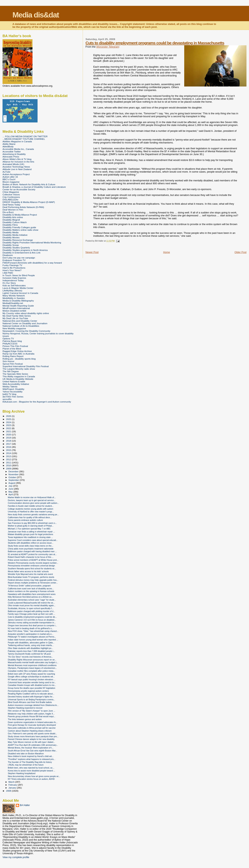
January (13, 788)
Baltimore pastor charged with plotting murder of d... (31, 611)
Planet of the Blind (12, 349)
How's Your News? (12, 270)
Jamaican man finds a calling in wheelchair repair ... (31, 532)
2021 (9, 431)
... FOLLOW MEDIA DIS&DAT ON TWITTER (25, 136)
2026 (9, 416)
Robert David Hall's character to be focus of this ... (31, 557)
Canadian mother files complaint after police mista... (31, 671)
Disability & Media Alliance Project (20, 215)
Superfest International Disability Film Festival (26, 366)
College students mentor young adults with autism (30, 509)
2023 (9, 425)
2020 (9, 434)
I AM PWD (8, 273)
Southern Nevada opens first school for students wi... (32, 568)
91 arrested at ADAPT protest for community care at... (32, 554)
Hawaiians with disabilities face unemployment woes (32, 594)
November (14, 474)
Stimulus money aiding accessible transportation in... (32, 623)
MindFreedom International (16, 308)
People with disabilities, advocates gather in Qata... (31, 643)
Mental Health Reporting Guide (18, 306)
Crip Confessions (11, 197)
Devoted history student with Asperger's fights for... (31, 697)
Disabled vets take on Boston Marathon (26, 754)
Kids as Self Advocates (14, 285)
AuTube (7, 172)
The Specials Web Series (15, 374)
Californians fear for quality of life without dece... (30, 517)
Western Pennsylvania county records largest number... (33, 563)
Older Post (241, 252)
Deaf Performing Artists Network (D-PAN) (23, 207)
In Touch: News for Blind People (19, 275)
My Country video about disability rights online (26, 313)
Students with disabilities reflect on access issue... (31, 543)
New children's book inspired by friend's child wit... (31, 756)
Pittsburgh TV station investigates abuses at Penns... (32, 637)
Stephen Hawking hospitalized (22, 773)
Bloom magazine (11, 182)
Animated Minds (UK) (13, 164)
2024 (9, 422)
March (12, 782)
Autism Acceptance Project (16, 174)
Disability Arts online (13, 217)
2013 (9, 456)
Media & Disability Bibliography (18, 301)
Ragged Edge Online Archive (17, 351)
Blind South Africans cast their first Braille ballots (30, 702)
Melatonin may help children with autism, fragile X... (31, 714)
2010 (9, 465)
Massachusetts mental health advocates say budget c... (33, 662)
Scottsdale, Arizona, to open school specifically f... (31, 608)
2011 (9, 462)
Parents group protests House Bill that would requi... (32, 716)
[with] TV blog (9, 394)
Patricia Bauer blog (12, 341)
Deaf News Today (11, 205)
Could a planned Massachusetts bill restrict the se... (31, 603)
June (11, 489)
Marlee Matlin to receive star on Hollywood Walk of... (32, 497)
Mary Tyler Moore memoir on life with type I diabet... (31, 742)
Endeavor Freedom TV (14, 260)
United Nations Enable (14, 381)
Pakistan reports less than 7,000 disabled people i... (31, 651)
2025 (9, 419)
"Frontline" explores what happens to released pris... (32, 759)
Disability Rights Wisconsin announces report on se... (32, 660)
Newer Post (92, 252)
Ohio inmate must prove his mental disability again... (32, 605)
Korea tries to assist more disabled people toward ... (31, 771)
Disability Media (11, 232)
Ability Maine (9, 144)
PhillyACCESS (10, 344)
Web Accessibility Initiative (16, 384)
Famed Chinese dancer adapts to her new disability (31, 739)
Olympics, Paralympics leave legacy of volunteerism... (32, 668)
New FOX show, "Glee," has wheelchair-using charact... (33, 631)
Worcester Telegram (108, 47)
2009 (9, 468)
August (12, 483)
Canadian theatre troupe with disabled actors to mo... (32, 685)
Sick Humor (8, 361)
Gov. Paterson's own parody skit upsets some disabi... (32, 734)
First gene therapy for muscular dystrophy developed (32, 725)
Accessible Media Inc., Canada (18, 149)
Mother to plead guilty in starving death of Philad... (31, 526)
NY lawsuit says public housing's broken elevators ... (32, 679)
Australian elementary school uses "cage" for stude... (32, 600)
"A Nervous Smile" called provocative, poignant (29, 586)
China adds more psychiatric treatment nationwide (31, 549)
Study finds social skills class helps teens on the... (30, 546)
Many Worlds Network (14, 296)
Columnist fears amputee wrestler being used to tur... (32, 682)
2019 (9, 438)
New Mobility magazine (14, 328)
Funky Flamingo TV (12, 265)
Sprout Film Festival (13, 364)
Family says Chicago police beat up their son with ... (31, 614)
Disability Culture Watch (15, 222)
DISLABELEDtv (10, 200)
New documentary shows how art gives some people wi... (34, 776)
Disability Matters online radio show (20, 230)
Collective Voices (11, 194)
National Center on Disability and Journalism (25, 323)
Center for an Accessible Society (19, 189)
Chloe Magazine (11, 192)
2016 (9, 447)
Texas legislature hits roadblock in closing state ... (30, 537)
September (14, 480)
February (13, 785)
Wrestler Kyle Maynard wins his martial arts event (30, 574)
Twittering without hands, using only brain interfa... (31, 645)
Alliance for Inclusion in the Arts (18, 162)
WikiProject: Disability (13, 389)
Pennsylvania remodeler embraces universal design (31, 566)
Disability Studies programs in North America (25, 250)
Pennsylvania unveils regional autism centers (28, 691)
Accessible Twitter (12, 152)
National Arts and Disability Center (20, 321)
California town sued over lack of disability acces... (31, 589)
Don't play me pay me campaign (19, 258)
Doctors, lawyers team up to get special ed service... (32, 500)
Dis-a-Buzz (8, 212)
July (11, 486)
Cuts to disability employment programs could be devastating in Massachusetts (155, 43)
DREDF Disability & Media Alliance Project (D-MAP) (29, 202)
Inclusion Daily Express (14, 278)
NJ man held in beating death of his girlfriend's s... (31, 628)
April (11, 494)
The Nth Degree (11, 371)
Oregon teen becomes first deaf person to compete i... (32, 625)
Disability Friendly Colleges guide (19, 227)
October (13, 477)
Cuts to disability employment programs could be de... (32, 617)
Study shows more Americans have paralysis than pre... (33, 736)
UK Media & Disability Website (18, 379)
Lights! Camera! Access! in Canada (20, 293)
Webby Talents (10, 386)
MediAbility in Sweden (14, 298)
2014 (9, 453)
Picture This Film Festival (15, 346)
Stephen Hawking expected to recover (25, 708)
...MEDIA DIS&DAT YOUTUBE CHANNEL (24, 139)
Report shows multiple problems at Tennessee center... (33, 583)
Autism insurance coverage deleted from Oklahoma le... (33, 705)
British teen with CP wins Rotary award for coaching (31, 674)
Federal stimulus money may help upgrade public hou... (33, 580)
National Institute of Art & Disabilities (21, 326)
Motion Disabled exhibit (14, 311)
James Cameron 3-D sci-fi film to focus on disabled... (32, 620)
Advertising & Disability (14, 154)
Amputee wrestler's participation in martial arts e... (31, 634)
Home (167, 252)
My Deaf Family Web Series (17, 316)
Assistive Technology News (16, 167)
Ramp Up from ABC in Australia (18, 354)
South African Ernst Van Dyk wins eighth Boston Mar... (32, 751)
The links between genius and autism (25, 719)
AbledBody (8, 146)
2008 (9, 791)
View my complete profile (16, 857)
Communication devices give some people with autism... (33, 503)
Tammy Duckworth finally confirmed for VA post (29, 654)
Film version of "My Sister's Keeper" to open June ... (32, 711)
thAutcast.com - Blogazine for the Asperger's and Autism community (37, 402)
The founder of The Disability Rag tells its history (30, 762)
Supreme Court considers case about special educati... (33, 540)
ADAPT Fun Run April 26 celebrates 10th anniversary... (33, 745)
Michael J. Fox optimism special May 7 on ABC (29, 529)
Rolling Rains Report (13, 356)
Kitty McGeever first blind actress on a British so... (30, 597)
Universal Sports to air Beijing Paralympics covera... (31, 699)
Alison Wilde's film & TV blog (17, 159)
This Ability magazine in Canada (19, 376)
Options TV (8, 338)
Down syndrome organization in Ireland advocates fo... (33, 722)
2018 (9, 441)
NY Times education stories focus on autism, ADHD (31, 779)
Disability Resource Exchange (18, 240)
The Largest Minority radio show (19, 369)
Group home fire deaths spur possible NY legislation (32, 688)
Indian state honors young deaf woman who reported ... (33, 640)
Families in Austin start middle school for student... (31, 506)
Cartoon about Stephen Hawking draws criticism (30, 731)
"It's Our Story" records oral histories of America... (30, 657)
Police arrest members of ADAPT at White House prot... (33, 560)
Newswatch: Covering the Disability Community (26, 331)
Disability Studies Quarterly (16, 248)
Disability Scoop (11, 245)
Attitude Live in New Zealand (17, 169)
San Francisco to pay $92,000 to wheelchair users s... (32, 523)
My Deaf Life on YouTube (15, 318)
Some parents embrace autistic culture (25, 520)
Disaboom (8, 255)
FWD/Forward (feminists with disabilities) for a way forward (32, 263)
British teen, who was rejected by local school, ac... (31, 768)
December (14, 472)
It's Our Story (9, 283)
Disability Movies (11, 237)
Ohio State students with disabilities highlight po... (30, 648)
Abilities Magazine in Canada (17, 141)
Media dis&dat (36, 15)
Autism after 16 (10, 177)
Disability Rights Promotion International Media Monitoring (32, 242)
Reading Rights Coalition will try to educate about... (31, 694)
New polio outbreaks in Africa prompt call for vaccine (32, 728)
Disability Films (10, 225)
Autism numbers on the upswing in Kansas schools (31, 591)
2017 (9, 444)
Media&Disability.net (13, 303)
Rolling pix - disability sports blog (19, 359)
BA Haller (25, 805)
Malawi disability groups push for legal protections (30, 534)
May (11, 492)
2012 (9, 459)
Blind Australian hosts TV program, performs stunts (31, 577)
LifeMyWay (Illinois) (12, 290)
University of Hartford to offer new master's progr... (31, 512)
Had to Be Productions (14, 268)
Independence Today (13, 280)
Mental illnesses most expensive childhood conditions (32, 665)
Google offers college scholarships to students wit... (31, 677)
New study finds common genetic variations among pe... (33, 514)
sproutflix (7, 399)
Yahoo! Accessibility (13, 392)
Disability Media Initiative (15, 235)
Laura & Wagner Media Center (18, 288)
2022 (9, 428)
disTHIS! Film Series (13, 397)
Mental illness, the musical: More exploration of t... (31, 748)
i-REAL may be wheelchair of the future (26, 765)
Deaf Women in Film (13, 210)
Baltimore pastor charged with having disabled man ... (32, 551)
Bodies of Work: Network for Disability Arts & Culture (29, 184)
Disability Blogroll (11, 220)
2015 (9, 450)
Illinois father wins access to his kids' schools (28, 571)
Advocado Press (11, 157)
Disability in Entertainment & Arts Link (21, 253)
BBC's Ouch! (9, 179)
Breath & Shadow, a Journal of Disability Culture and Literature (34, 187)
